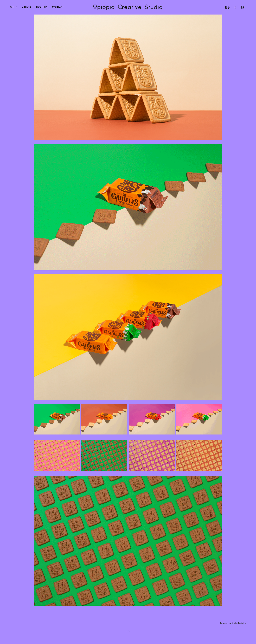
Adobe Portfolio (239, 623)
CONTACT (58, 7)
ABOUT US (41, 7)
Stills (14, 7)
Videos (26, 7)
